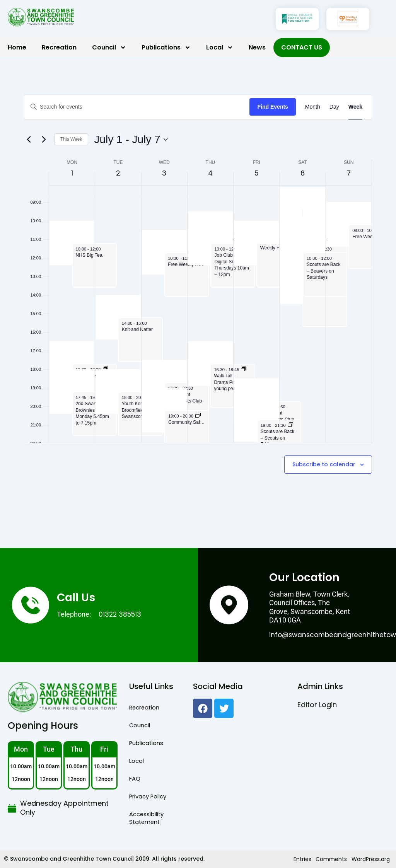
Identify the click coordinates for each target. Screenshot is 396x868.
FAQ (135, 779)
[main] (198, 303)
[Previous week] (29, 140)
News (257, 47)
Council (109, 48)
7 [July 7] (349, 173)
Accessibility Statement (146, 818)
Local (220, 48)
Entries (306, 859)
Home (17, 47)
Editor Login (317, 705)
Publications (166, 48)
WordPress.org (371, 859)
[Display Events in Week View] (355, 107)
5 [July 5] (256, 173)
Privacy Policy (147, 796)
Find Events (272, 107)
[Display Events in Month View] (313, 107)
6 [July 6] (303, 173)
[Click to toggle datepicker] (131, 140)
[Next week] (44, 140)
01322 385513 (121, 614)
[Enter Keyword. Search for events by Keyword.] (137, 107)
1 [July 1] (72, 173)
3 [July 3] (164, 173)
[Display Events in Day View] (334, 107)
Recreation (59, 47)
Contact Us (302, 47)
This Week (71, 139)
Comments (334, 859)
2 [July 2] (118, 173)
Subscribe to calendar (324, 465)
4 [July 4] (210, 173)
